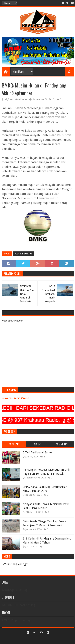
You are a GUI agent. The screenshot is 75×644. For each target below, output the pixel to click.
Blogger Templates (55, 639)
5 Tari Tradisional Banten (38, 452)
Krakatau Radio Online (15, 398)
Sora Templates (32, 639)
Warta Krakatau (23, 254)
